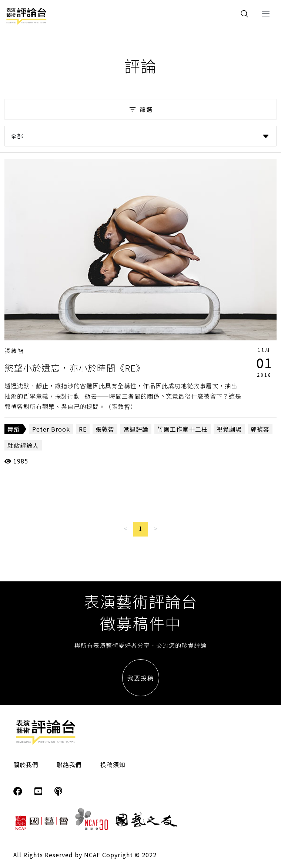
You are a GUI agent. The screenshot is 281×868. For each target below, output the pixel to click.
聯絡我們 (69, 765)
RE (83, 429)
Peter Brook (51, 429)
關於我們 (26, 765)
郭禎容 (260, 429)
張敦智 (14, 351)
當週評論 (136, 429)
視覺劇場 (229, 429)
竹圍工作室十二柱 (183, 429)
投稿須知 (113, 765)
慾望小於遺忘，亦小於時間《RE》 (75, 368)
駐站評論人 (23, 445)
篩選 (140, 109)
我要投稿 (141, 678)
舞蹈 (14, 429)
